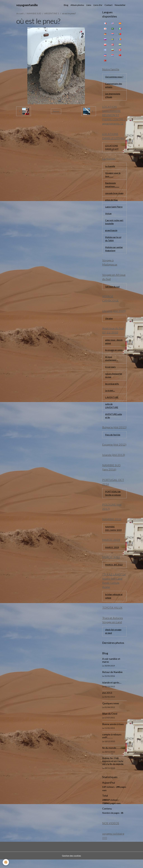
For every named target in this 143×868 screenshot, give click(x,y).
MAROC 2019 (112, 555)
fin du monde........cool (114, 756)
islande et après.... (112, 691)
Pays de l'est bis (113, 441)
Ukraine (109, 324)
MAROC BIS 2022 (114, 572)
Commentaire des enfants (114, 85)
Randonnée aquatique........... (112, 186)
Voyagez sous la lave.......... (113, 175)
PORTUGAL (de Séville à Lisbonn (113, 500)
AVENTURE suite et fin (114, 422)
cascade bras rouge (111, 196)
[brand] (27, 5)
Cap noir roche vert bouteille (114, 226)
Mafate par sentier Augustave (114, 254)
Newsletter (120, 5)
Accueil (20, 13)
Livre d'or (98, 5)
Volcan (108, 218)
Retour (56, 111)
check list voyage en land (113, 639)
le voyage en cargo (114, 356)
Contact (109, 5)
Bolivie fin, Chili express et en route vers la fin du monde (113, 769)
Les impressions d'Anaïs (113, 96)
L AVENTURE (112, 403)
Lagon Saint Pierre (114, 211)
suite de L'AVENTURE (112, 412)
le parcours (110, 373)
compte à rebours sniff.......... (112, 744)
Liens (89, 5)
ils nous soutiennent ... (112, 364)
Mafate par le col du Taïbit (113, 244)
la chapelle (110, 167)
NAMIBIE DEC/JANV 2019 (113, 536)
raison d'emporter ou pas (114, 381)
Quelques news (111, 711)
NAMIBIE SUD (34, 13)
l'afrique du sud (112, 292)
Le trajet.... (110, 397)
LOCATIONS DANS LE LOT (112, 148)
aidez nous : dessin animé (114, 347)
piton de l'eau (111, 204)
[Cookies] (6, 862)
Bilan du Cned (110, 722)
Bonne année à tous (113, 732)
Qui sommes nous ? (114, 77)
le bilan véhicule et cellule (114, 604)
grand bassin (111, 235)
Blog (66, 5)
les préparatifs (112, 390)
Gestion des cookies (71, 864)
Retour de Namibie (112, 680)
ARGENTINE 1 (52, 13)
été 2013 (107, 701)
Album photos (77, 5)
